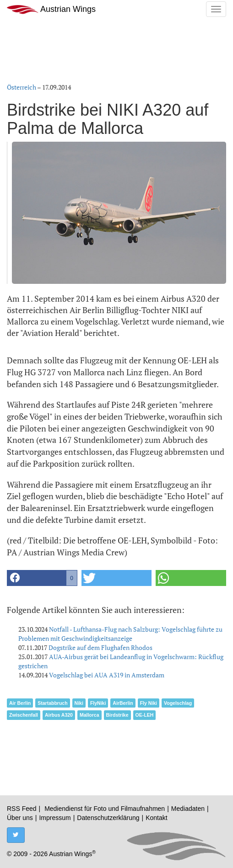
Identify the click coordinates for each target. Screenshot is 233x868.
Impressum (55, 818)
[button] (42, 578)
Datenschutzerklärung (108, 818)
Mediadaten (188, 809)
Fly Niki (149, 703)
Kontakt (156, 818)
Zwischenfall (24, 715)
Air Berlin (20, 703)
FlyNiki (98, 703)
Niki (79, 703)
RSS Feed (22, 809)
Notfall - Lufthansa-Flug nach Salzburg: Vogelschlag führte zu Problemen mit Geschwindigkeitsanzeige (120, 634)
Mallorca (89, 715)
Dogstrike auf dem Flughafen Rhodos (100, 647)
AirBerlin (123, 703)
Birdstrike (117, 715)
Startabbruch (52, 703)
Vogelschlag (178, 703)
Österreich (22, 87)
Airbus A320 (59, 715)
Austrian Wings (51, 9)
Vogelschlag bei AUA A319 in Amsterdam (107, 675)
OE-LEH (145, 715)
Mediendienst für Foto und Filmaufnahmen (105, 809)
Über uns (20, 818)
